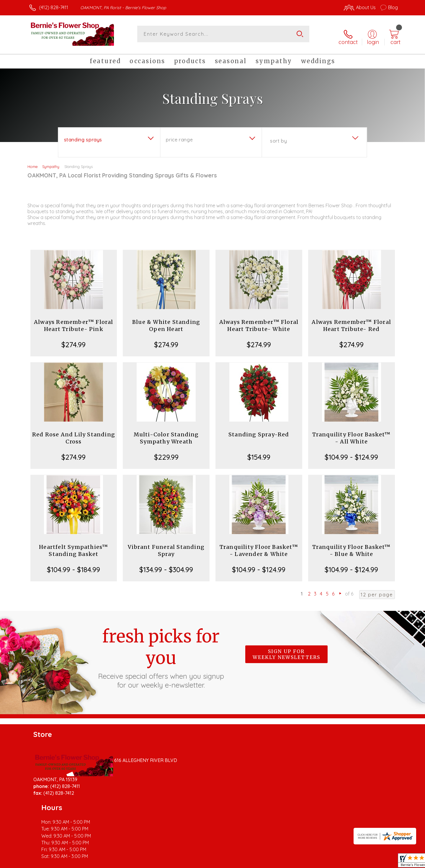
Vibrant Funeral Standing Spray (166, 546)
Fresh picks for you (161, 653)
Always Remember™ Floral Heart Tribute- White (259, 321)
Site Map (382, 862)
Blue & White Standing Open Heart (166, 321)
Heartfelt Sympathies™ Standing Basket (73, 546)
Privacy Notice (303, 862)
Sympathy (51, 162)
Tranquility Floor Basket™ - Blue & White (352, 546)
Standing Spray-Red (259, 430)
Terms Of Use (269, 862)
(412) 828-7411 (54, 7)
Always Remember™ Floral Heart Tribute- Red (351, 321)
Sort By (278, 136)
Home (33, 162)
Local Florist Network (346, 862)
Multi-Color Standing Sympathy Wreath (166, 433)
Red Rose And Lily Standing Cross (74, 433)
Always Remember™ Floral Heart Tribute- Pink (74, 321)
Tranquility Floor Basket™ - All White (352, 433)
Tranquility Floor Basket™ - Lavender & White (259, 546)
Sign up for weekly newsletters (286, 650)
